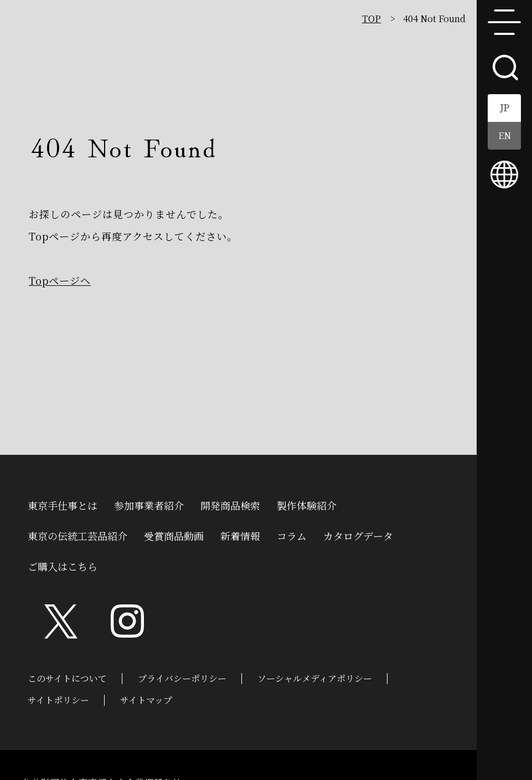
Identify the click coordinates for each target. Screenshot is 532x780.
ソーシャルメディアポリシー (315, 678)
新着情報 (240, 535)
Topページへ (60, 280)
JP (505, 108)
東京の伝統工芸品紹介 (78, 535)
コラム (292, 535)
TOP (371, 19)
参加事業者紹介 (149, 504)
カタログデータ (358, 535)
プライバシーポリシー (182, 678)
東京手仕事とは (63, 504)
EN (505, 135)
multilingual (504, 175)
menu (504, 22)
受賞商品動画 (174, 535)
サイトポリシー (58, 700)
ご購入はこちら (63, 565)
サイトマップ (146, 700)
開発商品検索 (230, 504)
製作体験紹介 (307, 504)
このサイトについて (67, 678)
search (504, 66)
